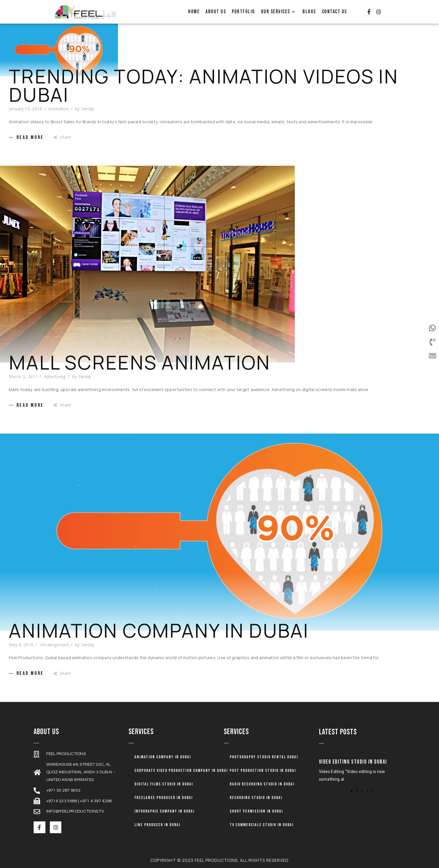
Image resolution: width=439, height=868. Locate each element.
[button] (351, 791)
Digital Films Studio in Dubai (164, 784)
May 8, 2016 (21, 645)
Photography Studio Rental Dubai (264, 757)
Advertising (55, 376)
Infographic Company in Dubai (165, 811)
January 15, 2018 (25, 109)
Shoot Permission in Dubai (256, 811)
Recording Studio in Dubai (256, 798)
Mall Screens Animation (140, 362)
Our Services (278, 12)
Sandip (88, 109)
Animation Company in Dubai (159, 631)
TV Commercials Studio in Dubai (262, 825)
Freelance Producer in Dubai (164, 798)
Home (194, 12)
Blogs (309, 12)
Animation (59, 109)
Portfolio (243, 12)
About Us (216, 12)
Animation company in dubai (163, 757)
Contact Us (334, 12)
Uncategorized (54, 645)
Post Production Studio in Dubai (263, 771)
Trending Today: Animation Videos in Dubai (204, 86)
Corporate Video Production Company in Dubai (181, 771)
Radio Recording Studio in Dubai (262, 784)
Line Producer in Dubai (157, 825)
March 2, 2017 (23, 376)
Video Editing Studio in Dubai (353, 762)
